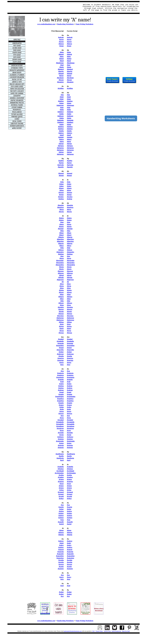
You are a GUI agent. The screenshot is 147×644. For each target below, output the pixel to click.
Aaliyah (61, 37)
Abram (61, 80)
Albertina (60, 239)
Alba (62, 231)
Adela (62, 118)
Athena (61, 533)
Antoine (61, 439)
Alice (62, 284)
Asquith (61, 522)
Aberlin (61, 71)
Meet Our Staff (126, 631)
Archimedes (59, 473)
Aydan (61, 592)
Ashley (61, 513)
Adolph (61, 137)
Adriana (61, 146)
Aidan (61, 184)
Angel (61, 392)
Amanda (61, 343)
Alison (61, 292)
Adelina (61, 127)
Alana (62, 224)
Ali (63, 282)
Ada (62, 95)
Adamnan (60, 105)
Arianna (61, 482)
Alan (62, 222)
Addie (61, 114)
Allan (62, 295)
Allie (62, 301)
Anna (62, 418)
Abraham (60, 78)
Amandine (60, 346)
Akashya (60, 207)
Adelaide (60, 120)
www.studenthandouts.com (46, 24)
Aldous (61, 250)
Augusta (61, 552)
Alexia (61, 267)
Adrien (61, 152)
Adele (62, 125)
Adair (62, 99)
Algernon (60, 280)
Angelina (60, 401)
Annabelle (60, 422)
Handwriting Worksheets (65, 24)
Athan (61, 530)
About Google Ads (116, 631)
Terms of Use (107, 631)
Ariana (61, 479)
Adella (61, 131)
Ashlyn (61, 516)
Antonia (61, 445)
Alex (62, 256)
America (61, 358)
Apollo (61, 456)
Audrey (61, 547)
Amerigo (61, 360)
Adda (62, 110)
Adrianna (60, 148)
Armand (61, 492)
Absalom (60, 82)
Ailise (62, 190)
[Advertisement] (44, 7)
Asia (62, 520)
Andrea (61, 386)
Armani (61, 494)
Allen (62, 299)
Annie (61, 435)
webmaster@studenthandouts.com (73, 631)
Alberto (61, 244)
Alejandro (60, 252)
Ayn (62, 596)
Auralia (61, 560)
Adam (61, 103)
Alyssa (61, 333)
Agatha (61, 161)
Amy (62, 365)
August (61, 550)
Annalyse (60, 428)
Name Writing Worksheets (85, 24)
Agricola (60, 165)
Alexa (62, 258)
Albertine (60, 241)
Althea (61, 322)
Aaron (61, 40)
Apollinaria (60, 454)
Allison (61, 303)
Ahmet (61, 176)
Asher (61, 509)
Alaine (61, 220)
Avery (62, 577)
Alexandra (60, 263)
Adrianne (60, 150)
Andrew (61, 390)
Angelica (60, 399)
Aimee (61, 195)
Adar (62, 108)
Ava (62, 575)
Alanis (61, 227)
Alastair (61, 229)
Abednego (60, 63)
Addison (61, 116)
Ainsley (61, 197)
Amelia (61, 356)
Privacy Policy (99, 631)
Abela (62, 67)
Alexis (61, 269)
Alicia (62, 286)
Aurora (61, 564)
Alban (61, 233)
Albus (61, 246)
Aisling (61, 199)
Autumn (61, 569)
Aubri (62, 543)
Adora (61, 139)
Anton (61, 443)
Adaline (61, 101)
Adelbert (61, 122)
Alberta (61, 237)
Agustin (61, 167)
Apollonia (60, 458)
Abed (62, 61)
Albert (61, 235)
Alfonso (61, 273)
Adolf (62, 135)
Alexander (60, 261)
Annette (61, 433)
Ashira (61, 511)
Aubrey (61, 541)
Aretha (61, 475)
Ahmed (61, 173)
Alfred (61, 275)
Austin (61, 567)
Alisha (61, 290)
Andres (61, 388)
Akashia (61, 205)
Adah (62, 97)
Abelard (61, 69)
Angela (61, 394)
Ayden (61, 594)
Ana (62, 371)
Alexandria (60, 265)
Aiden (61, 186)
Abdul (61, 59)
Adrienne (60, 154)
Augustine (60, 556)
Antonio (61, 448)
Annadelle (60, 424)
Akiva (62, 210)
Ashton (61, 518)
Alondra (61, 307)
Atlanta (61, 535)
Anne (62, 431)
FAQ (93, 631)
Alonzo (61, 314)
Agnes (61, 163)
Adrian (61, 144)
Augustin (60, 554)
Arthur (61, 499)
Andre (61, 384)
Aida (62, 182)
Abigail (61, 74)
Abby (62, 57)
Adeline (61, 129)
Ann (62, 416)
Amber (61, 352)
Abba (62, 52)
